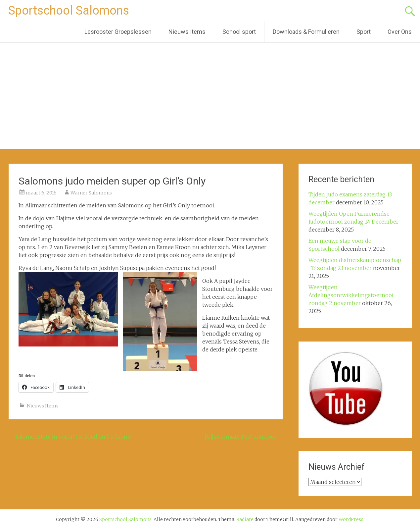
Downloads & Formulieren (306, 32)
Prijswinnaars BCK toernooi (244, 437)
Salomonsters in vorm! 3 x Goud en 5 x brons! (70, 437)
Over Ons (400, 32)
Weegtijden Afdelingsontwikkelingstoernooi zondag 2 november (351, 295)
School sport (239, 32)
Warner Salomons (91, 193)
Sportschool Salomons (69, 11)
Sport (364, 32)
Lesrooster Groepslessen (118, 32)
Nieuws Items (187, 32)
